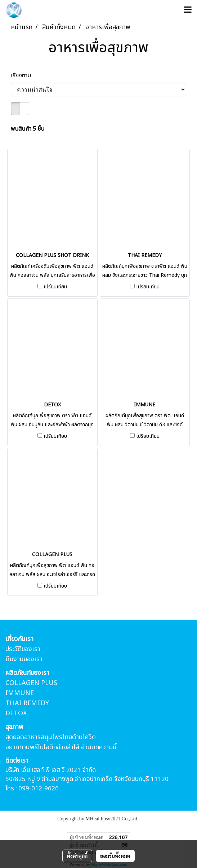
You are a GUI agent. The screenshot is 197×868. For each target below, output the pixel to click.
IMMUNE (20, 693)
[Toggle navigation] (188, 10)
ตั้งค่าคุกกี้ (77, 856)
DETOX (16, 713)
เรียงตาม (23, 75)
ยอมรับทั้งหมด (115, 856)
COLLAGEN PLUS (31, 683)
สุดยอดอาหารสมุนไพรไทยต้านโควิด (51, 737)
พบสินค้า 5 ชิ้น (28, 129)
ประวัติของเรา (23, 649)
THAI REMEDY (27, 703)
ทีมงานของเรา (24, 659)
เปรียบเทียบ (55, 287)
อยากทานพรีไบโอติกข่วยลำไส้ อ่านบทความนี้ (61, 747)
